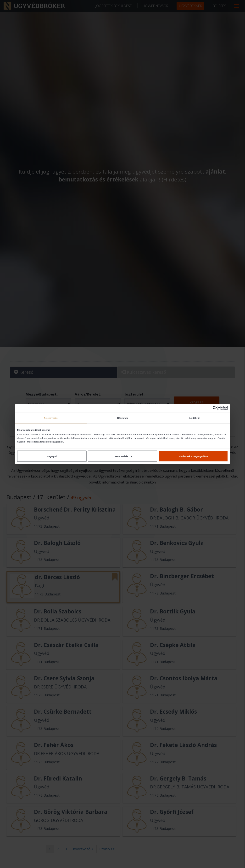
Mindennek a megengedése (193, 456)
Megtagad (52, 456)
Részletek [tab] (122, 418)
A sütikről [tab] (194, 418)
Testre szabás (122, 456)
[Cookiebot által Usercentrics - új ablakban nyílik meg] (207, 408)
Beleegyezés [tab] (51, 418)
